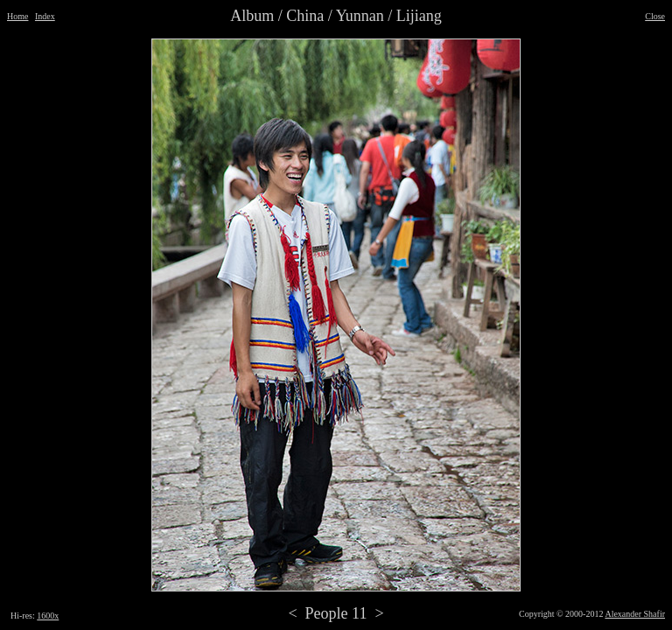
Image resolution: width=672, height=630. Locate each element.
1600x (48, 616)
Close (655, 16)
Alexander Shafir (635, 614)
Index (45, 16)
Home (17, 16)
